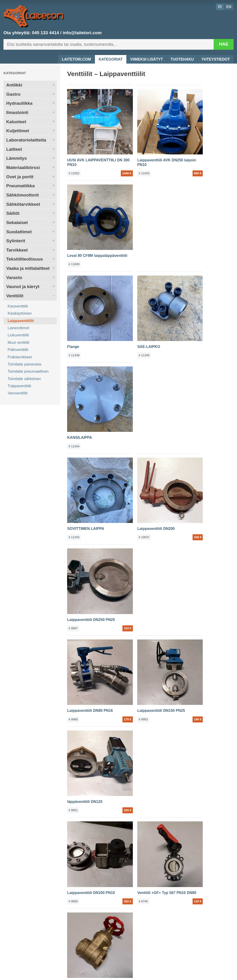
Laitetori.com (76, 59)
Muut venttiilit (18, 343)
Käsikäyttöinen (20, 313)
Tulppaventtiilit (19, 386)
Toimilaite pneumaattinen (28, 371)
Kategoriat (111, 59)
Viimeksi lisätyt (147, 59)
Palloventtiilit (18, 350)
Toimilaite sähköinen (24, 379)
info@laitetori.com (82, 33)
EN (229, 7)
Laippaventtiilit (21, 321)
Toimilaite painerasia (24, 364)
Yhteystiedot (216, 59)
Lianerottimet (18, 328)
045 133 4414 (45, 33)
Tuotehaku (182, 59)
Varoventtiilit (18, 393)
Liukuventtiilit (18, 335)
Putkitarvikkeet (20, 357)
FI (220, 7)
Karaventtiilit (18, 306)
